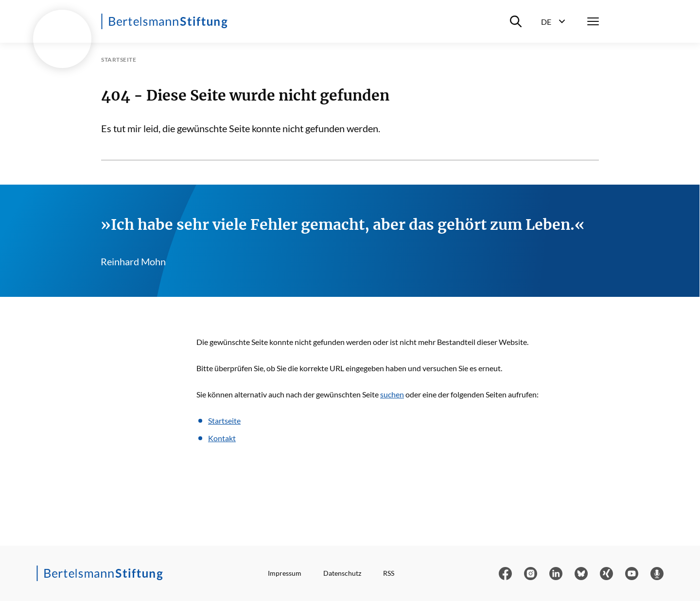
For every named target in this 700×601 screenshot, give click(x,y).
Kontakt (222, 438)
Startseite (224, 421)
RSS (389, 573)
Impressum (285, 573)
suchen (392, 394)
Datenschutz (342, 573)
